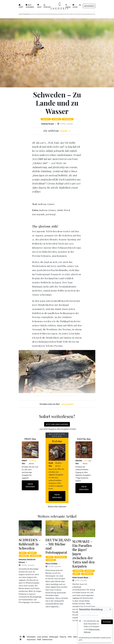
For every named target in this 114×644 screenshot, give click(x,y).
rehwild (46, 119)
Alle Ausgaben (30, 6)
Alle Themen (24, 14)
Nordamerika (52, 14)
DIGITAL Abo (84, 439)
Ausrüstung (73, 14)
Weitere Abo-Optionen (57, 506)
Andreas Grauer (48, 124)
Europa (43, 14)
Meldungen (54, 637)
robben (56, 119)
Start (21, 6)
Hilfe (70, 637)
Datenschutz (47, 639)
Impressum (31, 639)
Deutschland (35, 14)
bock (23, 553)
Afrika (65, 14)
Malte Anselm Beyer (80, 577)
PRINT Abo (30, 439)
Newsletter (31, 637)
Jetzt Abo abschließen (57, 424)
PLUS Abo (57, 441)
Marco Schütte (51, 564)
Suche (68, 6)
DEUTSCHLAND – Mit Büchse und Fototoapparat (58, 546)
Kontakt (85, 637)
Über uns (77, 637)
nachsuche (87, 574)
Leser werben (42, 637)
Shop (39, 6)
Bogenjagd (83, 14)
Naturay (63, 637)
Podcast (47, 6)
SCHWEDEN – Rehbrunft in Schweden (30, 544)
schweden (68, 119)
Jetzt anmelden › (68, 404)
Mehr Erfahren (30, 485)
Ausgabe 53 (65, 131)
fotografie (61, 557)
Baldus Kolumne (95, 14)
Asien (60, 14)
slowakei (78, 571)
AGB (39, 639)
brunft (32, 553)
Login (75, 6)
